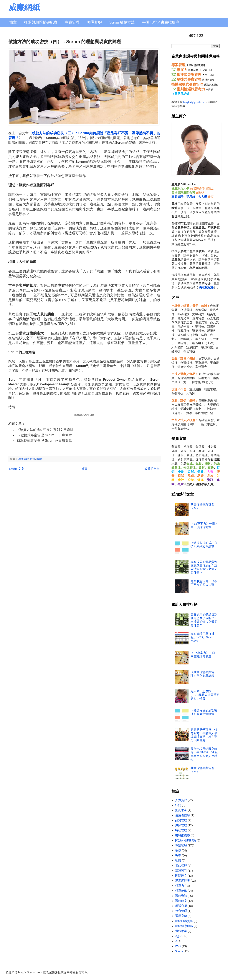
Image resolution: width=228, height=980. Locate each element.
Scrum (179, 951)
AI (177, 941)
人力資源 (181, 800)
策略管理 (181, 866)
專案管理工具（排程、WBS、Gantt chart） (202, 637)
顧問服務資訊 (184, 921)
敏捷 (33, 459)
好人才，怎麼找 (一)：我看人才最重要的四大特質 (205, 695)
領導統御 (95, 22)
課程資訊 (181, 896)
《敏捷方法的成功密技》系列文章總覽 (45, 430)
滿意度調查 (183, 881)
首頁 (84, 469)
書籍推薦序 (183, 835)
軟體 (39, 459)
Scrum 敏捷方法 (122, 22)
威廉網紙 (24, 7)
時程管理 (181, 830)
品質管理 (181, 820)
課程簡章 (181, 901)
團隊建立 (181, 876)
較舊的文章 (152, 469)
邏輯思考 (181, 931)
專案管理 (72, 22)
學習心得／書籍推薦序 (161, 22)
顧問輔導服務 (184, 926)
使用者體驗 (183, 815)
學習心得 (181, 906)
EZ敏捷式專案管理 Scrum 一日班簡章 (44, 435)
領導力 (180, 886)
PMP (178, 946)
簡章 (13, 22)
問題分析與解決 (186, 840)
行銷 (178, 805)
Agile (179, 936)
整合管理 (181, 911)
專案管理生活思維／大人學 (189, 197)
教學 (178, 855)
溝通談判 (181, 871)
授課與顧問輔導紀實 (41, 22)
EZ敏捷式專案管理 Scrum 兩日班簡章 (44, 441)
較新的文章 (17, 469)
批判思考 (181, 810)
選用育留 (181, 916)
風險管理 (181, 825)
